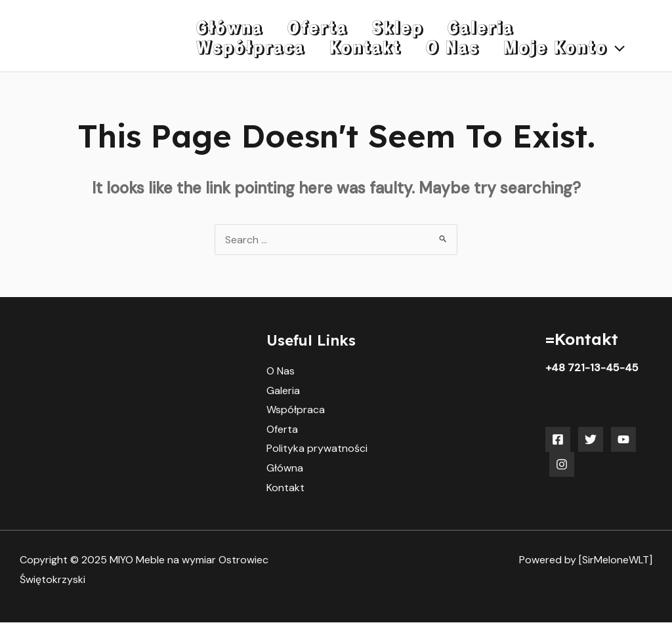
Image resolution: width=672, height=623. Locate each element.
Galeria (283, 391)
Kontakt (285, 488)
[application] (456, 51)
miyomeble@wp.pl (588, 407)
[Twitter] (591, 439)
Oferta (282, 429)
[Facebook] (558, 439)
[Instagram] (562, 464)
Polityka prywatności (317, 449)
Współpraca (296, 410)
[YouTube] (623, 439)
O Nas (281, 371)
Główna (285, 469)
